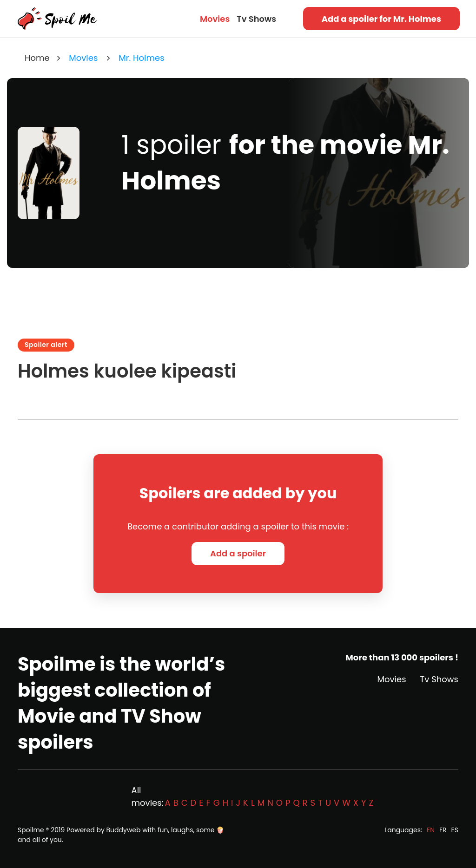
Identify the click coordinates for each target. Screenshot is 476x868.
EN (431, 830)
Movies (215, 19)
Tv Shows (256, 19)
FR (443, 830)
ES (455, 830)
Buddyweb (124, 830)
